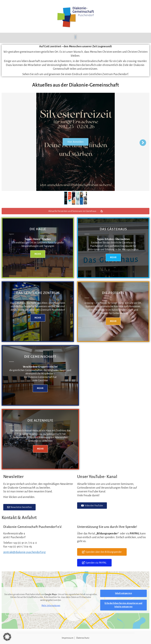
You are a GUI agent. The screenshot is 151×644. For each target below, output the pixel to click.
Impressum (68, 638)
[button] (75, 37)
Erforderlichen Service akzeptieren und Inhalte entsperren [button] (123, 605)
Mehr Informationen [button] (51, 606)
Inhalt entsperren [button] (123, 593)
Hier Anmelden (75, 145)
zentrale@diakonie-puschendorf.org (24, 552)
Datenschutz (83, 638)
